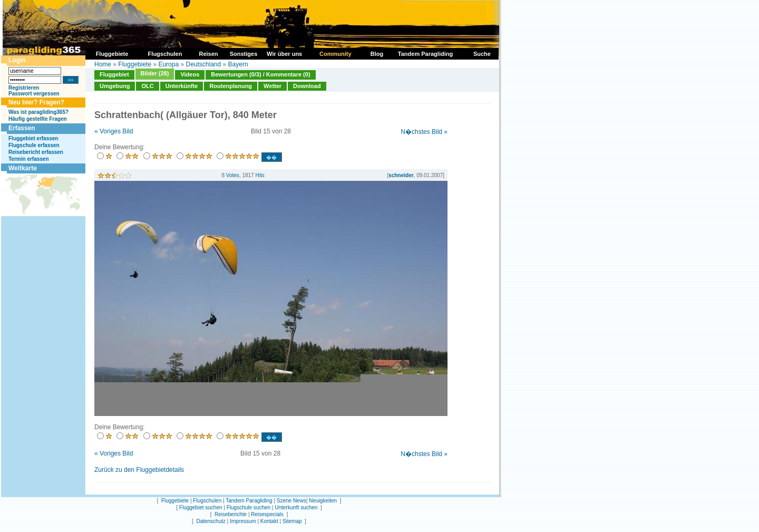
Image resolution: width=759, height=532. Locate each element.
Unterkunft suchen (296, 507)
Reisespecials (267, 514)
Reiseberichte (231, 514)
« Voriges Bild (114, 131)
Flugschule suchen (249, 507)
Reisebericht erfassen (36, 152)
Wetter (273, 86)
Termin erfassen (29, 159)
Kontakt (269, 521)
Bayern (238, 64)
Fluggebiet (114, 74)
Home (103, 64)
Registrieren (24, 88)
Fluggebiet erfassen (33, 138)
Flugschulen (207, 501)
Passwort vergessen (34, 94)
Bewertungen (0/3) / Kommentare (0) (260, 74)
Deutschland (203, 64)
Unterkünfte (182, 86)
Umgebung (115, 86)
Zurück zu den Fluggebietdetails (139, 470)
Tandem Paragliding (249, 501)
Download (307, 86)
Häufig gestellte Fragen (38, 119)
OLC (147, 86)
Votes (233, 175)
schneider (401, 175)
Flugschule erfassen (34, 145)
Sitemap (292, 521)
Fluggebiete (135, 64)
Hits (260, 175)
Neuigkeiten (323, 501)
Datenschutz (211, 521)
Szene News (291, 501)
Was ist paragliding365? (38, 112)
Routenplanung (231, 86)
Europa (168, 64)
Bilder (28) (155, 73)
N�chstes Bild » (424, 132)
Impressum (243, 521)
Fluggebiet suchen (201, 507)
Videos (190, 74)
